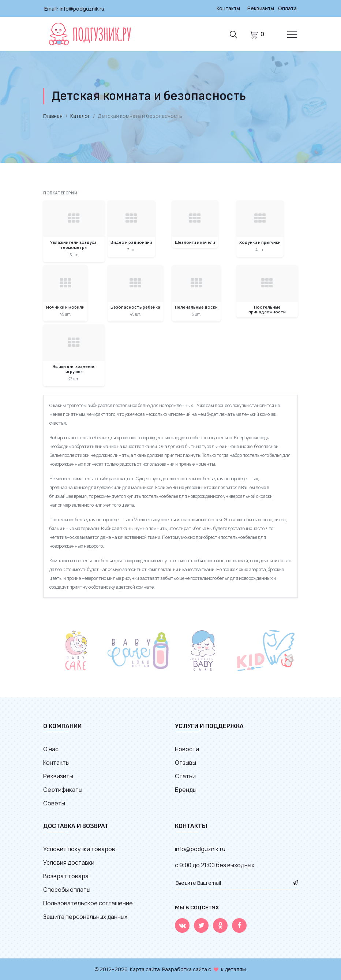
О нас (51, 749)
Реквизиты (260, 8)
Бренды (186, 789)
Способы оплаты (67, 889)
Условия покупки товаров (79, 849)
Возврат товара (66, 876)
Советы (54, 803)
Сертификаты (63, 789)
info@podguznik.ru (82, 8)
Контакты (227, 8)
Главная (53, 115)
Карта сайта (145, 969)
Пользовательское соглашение (88, 903)
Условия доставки (69, 862)
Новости (187, 749)
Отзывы (186, 762)
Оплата (287, 8)
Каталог (80, 115)
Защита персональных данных (85, 916)
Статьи (185, 776)
